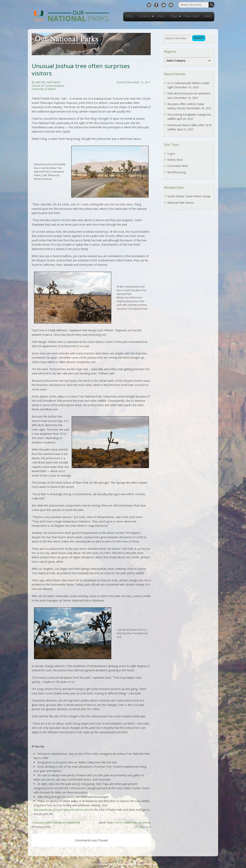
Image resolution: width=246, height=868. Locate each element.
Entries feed (175, 160)
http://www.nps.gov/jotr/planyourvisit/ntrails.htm (64, 810)
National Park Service (181, 203)
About (208, 16)
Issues (161, 16)
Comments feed (177, 166)
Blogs (174, 16)
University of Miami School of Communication (128, 864)
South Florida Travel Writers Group (189, 196)
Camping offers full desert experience (57, 823)
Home (130, 16)
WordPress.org (177, 172)
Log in (171, 154)
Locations (145, 16)
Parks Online (191, 16)
